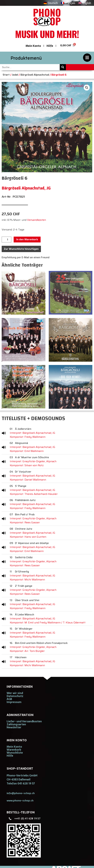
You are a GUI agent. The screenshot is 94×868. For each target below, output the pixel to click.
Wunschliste (15, 753)
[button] (87, 88)
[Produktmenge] (6, 240)
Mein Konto (33, 46)
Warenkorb (14, 750)
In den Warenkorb (27, 239)
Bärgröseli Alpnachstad (35, 75)
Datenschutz (15, 696)
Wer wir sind (15, 693)
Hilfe (50, 46)
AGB (9, 699)
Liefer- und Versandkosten (24, 721)
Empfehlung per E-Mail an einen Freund (26, 257)
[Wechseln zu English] (85, 3)
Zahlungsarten (16, 724)
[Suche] (63, 67)
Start (6, 75)
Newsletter (14, 727)
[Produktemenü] (87, 58)
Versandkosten (37, 220)
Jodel (15, 75)
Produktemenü (26, 58)
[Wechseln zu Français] (68, 3)
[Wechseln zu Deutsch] (51, 3)
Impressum (14, 702)
